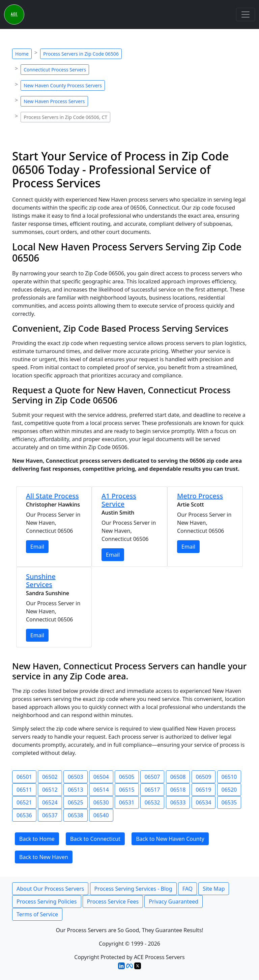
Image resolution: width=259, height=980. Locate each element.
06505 (127, 777)
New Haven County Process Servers (63, 85)
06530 (101, 802)
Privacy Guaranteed (174, 901)
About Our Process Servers (50, 889)
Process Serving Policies (47, 901)
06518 (178, 790)
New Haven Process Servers (54, 101)
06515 (127, 790)
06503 (76, 777)
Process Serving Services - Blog (133, 889)
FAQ (188, 889)
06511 (24, 790)
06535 (229, 802)
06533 (178, 802)
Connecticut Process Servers (55, 70)
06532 (152, 802)
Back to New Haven (44, 857)
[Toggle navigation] (246, 14)
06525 (76, 802)
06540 (101, 815)
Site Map (214, 889)
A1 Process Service (119, 500)
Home (22, 54)
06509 (204, 777)
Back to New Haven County (170, 839)
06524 (50, 802)
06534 (204, 802)
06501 (24, 777)
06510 (229, 777)
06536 (24, 815)
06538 (76, 815)
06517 (152, 790)
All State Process (52, 496)
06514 (101, 790)
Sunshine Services (41, 580)
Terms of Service (37, 914)
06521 (24, 802)
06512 (50, 790)
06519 (204, 790)
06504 (101, 777)
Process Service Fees (113, 901)
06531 (127, 802)
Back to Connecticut (95, 839)
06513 (76, 790)
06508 (178, 777)
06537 (50, 815)
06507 (152, 777)
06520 (229, 790)
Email (37, 547)
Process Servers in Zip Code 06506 (81, 54)
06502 (50, 777)
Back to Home (37, 839)
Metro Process (200, 496)
